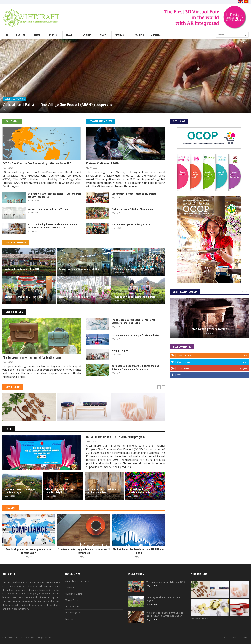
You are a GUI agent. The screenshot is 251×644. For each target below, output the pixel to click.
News (38, 35)
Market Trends (14, 312)
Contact (245, 638)
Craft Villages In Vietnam (77, 581)
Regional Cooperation (14, 99)
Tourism (87, 35)
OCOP (104, 35)
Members (157, 35)
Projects (121, 35)
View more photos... (200, 619)
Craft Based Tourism (185, 292)
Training (139, 35)
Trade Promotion (16, 243)
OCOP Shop (179, 121)
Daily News (12, 121)
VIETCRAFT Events (74, 594)
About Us (21, 35)
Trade (70, 35)
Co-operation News (101, 121)
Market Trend (72, 600)
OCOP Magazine (73, 613)
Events (54, 35)
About (233, 638)
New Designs (13, 387)
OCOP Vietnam (72, 606)
